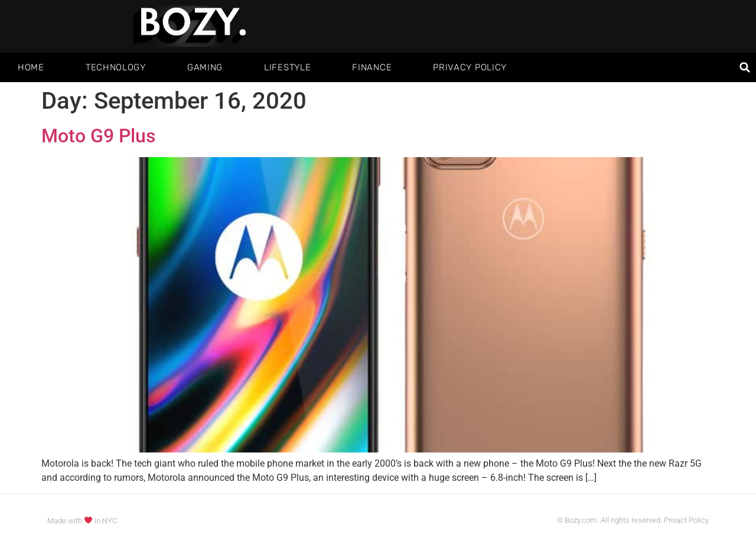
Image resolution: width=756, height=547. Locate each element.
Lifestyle (287, 67)
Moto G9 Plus (98, 136)
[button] (745, 68)
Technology (116, 67)
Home (31, 67)
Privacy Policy (470, 67)
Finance (372, 67)
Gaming (205, 67)
